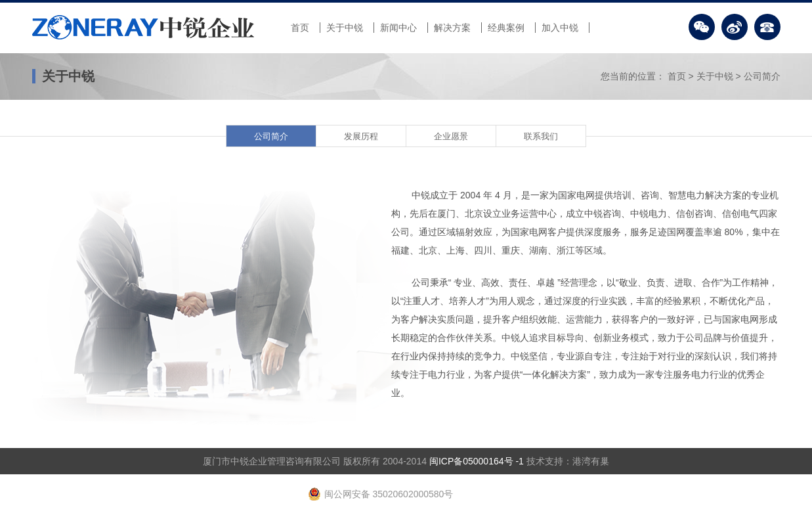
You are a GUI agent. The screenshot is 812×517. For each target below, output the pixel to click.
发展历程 (361, 136)
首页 (300, 28)
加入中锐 (560, 28)
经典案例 (506, 28)
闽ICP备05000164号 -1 (477, 461)
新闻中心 (398, 28)
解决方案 (452, 28)
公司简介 (762, 76)
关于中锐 (345, 28)
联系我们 (541, 136)
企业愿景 (451, 136)
